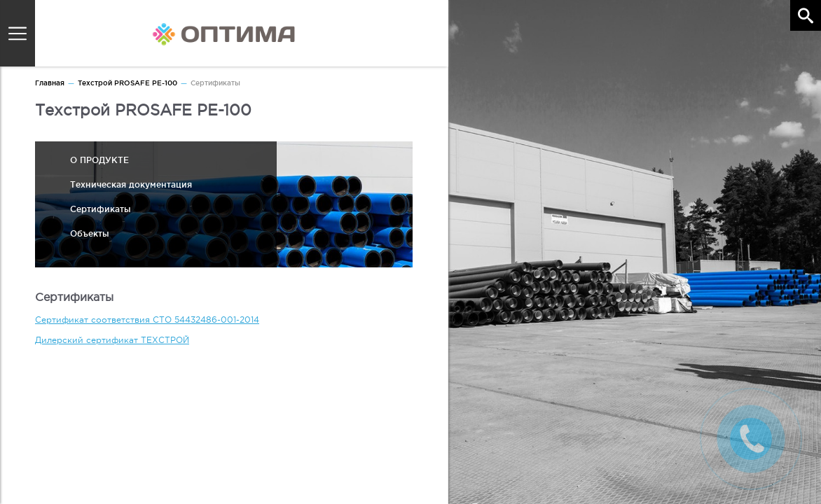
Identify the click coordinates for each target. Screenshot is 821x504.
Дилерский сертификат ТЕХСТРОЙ (112, 340)
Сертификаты (101, 209)
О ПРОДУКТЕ (99, 160)
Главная (50, 83)
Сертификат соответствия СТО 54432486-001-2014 (147, 320)
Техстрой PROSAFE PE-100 (127, 83)
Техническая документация (131, 184)
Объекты (90, 233)
